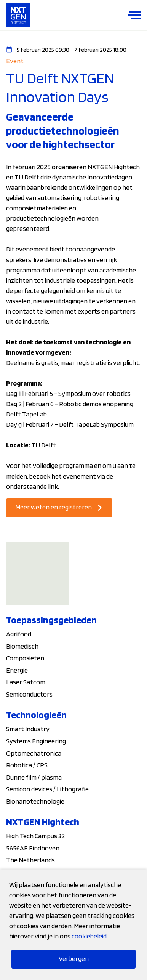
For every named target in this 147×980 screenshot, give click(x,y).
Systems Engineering (36, 741)
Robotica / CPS (27, 765)
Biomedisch (22, 646)
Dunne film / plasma (34, 777)
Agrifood (19, 634)
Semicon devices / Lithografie (47, 789)
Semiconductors (29, 694)
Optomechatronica (34, 753)
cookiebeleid (89, 936)
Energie (17, 670)
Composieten (25, 658)
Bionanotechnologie (35, 801)
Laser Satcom (26, 682)
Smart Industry (28, 729)
